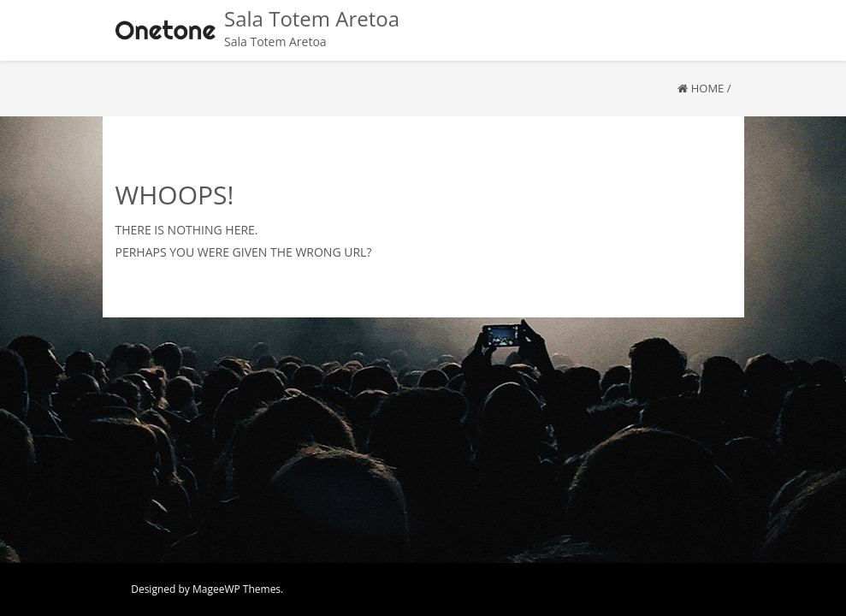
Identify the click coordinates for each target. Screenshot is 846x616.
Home (708, 88)
